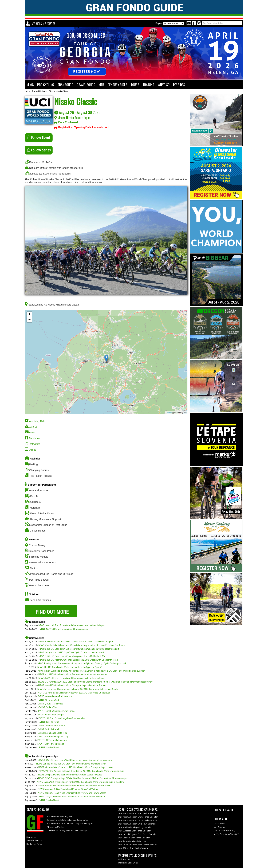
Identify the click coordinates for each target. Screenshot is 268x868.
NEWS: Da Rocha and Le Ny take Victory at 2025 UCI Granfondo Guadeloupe (74, 693)
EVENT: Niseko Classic (49, 748)
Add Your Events (125, 859)
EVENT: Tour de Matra (49, 722)
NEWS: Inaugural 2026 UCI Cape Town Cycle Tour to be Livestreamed (71, 653)
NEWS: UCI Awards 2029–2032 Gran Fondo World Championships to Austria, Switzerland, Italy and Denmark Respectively (95, 682)
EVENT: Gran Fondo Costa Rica (52, 733)
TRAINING (148, 84)
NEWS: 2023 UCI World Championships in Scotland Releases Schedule (72, 797)
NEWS (30, 84)
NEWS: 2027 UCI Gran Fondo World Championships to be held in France (72, 686)
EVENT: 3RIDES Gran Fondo (51, 704)
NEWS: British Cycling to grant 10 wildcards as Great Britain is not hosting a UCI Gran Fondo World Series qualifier (91, 671)
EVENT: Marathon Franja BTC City (53, 737)
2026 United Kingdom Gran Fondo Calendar (137, 834)
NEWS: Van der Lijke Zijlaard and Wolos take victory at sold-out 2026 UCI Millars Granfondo (82, 645)
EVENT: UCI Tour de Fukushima (52, 740)
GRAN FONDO (65, 84)
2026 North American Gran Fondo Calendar (137, 813)
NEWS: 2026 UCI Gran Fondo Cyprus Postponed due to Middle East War (72, 656)
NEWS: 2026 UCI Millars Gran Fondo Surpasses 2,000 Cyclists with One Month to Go (78, 660)
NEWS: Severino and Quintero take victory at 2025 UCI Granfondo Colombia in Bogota (78, 689)
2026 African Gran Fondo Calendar (133, 848)
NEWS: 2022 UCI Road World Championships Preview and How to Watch (72, 793)
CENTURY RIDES (117, 84)
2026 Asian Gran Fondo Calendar (133, 841)
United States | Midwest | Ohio (39, 92)
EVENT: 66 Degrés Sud (48, 700)
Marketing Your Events (128, 863)
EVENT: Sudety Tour (48, 708)
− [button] (29, 320)
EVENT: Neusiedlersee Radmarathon (55, 697)
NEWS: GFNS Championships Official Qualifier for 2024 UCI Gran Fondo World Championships (82, 778)
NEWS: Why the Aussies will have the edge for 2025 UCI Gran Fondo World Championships (82, 771)
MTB (101, 84)
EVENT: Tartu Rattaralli (49, 729)
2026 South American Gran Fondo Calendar (137, 845)
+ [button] (29, 314)
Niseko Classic (63, 92)
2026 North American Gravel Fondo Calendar (138, 817)
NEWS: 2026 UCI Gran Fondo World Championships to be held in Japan (72, 626)
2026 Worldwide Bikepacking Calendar (135, 827)
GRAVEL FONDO (86, 84)
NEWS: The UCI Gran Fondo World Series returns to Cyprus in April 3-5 (70, 667)
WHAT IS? (164, 84)
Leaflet (169, 413)
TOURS (135, 84)
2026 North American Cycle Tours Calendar (137, 824)
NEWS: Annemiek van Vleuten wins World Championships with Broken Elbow (74, 786)
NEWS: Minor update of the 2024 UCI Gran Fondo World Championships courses (76, 768)
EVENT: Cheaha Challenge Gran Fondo (56, 711)
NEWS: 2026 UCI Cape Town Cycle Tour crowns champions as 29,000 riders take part (79, 649)
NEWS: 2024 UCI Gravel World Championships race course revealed (70, 775)
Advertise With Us (34, 841)
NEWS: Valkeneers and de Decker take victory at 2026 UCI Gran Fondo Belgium (76, 642)
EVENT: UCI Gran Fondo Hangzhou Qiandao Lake (62, 718)
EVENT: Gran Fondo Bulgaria (51, 744)
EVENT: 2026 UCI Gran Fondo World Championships (63, 629)
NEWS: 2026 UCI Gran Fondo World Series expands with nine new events (73, 675)
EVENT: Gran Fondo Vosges (51, 715)
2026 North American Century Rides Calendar (138, 820)
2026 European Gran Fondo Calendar (135, 831)
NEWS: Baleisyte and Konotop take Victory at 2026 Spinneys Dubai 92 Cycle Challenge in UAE (82, 664)
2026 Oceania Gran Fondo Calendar (134, 838)
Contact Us (31, 837)
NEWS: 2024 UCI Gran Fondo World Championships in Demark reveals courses (75, 760)
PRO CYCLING (46, 84)
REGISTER (50, 24)
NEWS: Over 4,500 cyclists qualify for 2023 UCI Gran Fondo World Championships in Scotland (81, 782)
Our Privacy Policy (34, 844)
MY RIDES (37, 24)
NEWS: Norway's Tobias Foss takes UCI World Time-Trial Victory (68, 789)
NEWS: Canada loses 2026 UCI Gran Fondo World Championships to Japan (71, 764)
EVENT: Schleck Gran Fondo (52, 726)
